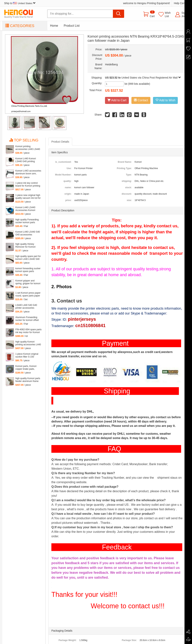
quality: (67, 181)
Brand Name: (125, 162)
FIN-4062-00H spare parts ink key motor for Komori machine (28, 331)
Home (54, 26)
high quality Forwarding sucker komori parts (27, 221)
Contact (141, 100)
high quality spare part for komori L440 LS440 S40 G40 (28, 258)
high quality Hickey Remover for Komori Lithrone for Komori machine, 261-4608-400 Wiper (27, 246)
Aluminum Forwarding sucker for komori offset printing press (27, 319)
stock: (128, 187)
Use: (69, 168)
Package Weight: (67, 640)
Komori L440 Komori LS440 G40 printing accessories (26, 160)
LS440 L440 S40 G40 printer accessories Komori (26, 307)
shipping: (127, 181)
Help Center (181, 3)
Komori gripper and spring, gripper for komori (28, 282)
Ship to (20, 3)
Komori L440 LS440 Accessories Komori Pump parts (25, 209)
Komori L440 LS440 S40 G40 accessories (28, 233)
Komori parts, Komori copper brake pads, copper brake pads (26, 368)
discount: (127, 194)
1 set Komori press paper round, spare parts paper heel (28, 294)
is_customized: (63, 162)
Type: (129, 175)
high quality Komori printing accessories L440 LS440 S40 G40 (28, 343)
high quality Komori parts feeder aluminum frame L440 (28, 380)
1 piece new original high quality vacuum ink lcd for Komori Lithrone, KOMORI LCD (28, 197)
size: (129, 200)
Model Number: (63, 175)
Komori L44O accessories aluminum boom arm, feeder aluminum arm (28, 172)
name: (68, 187)
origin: (68, 194)
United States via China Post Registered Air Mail (151, 78)
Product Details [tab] (60, 142)
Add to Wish (165, 100)
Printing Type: (124, 168)
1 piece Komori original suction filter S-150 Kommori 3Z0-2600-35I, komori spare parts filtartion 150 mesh (27, 355)
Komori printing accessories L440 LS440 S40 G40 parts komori (28, 148)
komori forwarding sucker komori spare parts (28, 270)
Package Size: (129, 640)
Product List (72, 26)
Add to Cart (117, 100)
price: (68, 200)
